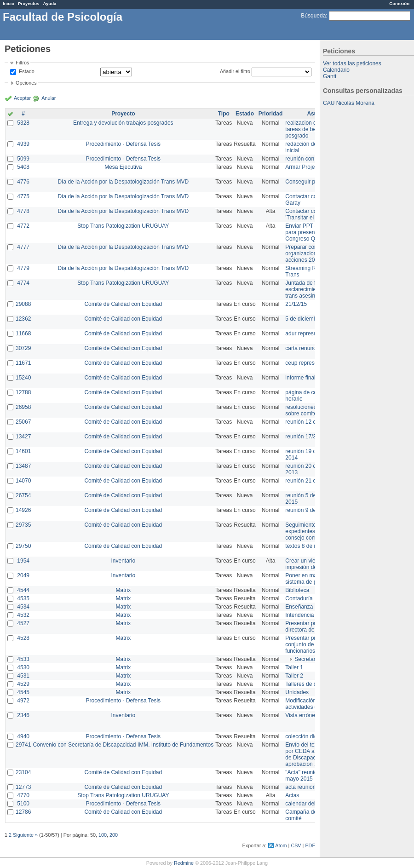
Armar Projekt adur (308, 167)
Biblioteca (297, 590)
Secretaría (307, 659)
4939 (23, 144)
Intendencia (299, 615)
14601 (23, 451)
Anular (49, 98)
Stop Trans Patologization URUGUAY (123, 226)
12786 (23, 812)
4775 (23, 196)
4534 (23, 607)
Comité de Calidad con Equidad (123, 304)
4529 (23, 684)
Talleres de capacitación (315, 684)
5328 (23, 123)
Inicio (9, 3)
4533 (23, 659)
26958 (23, 407)
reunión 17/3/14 (304, 437)
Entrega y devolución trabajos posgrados (123, 123)
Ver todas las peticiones (352, 63)
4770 (23, 795)
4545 (23, 692)
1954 (23, 561)
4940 (23, 736)
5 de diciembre (303, 319)
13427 (23, 437)
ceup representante (309, 363)
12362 (23, 319)
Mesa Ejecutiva (123, 167)
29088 (23, 304)
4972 (23, 701)
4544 (23, 590)
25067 (23, 422)
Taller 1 (294, 667)
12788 (23, 392)
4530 (23, 667)
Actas (292, 795)
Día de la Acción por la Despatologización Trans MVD (123, 182)
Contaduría (299, 598)
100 (103, 835)
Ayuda (49, 3)
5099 (23, 159)
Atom (281, 845)
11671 (23, 363)
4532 (23, 615)
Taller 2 (294, 676)
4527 (23, 623)
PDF (310, 845)
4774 (23, 283)
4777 (23, 247)
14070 (23, 481)
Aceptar (22, 98)
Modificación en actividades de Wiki (309, 704)
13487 (23, 466)
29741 (23, 745)
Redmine (184, 863)
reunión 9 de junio (307, 510)
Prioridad (271, 114)
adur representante (308, 333)
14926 (23, 510)
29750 (23, 546)
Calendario (336, 70)
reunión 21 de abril (308, 481)
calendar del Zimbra (310, 804)
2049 (23, 575)
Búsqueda (313, 16)
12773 (23, 787)
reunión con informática (314, 159)
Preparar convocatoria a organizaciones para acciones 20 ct (315, 253)
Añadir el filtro (235, 71)
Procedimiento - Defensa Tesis (124, 144)
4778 (23, 211)
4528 (23, 638)
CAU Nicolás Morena (349, 103)
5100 (23, 804)
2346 (23, 715)
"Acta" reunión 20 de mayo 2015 (310, 776)
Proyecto (123, 114)
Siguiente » (25, 835)
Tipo (224, 114)
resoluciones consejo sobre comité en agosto (314, 410)
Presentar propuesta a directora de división (313, 627)
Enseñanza (299, 607)
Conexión (399, 3)
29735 (23, 525)
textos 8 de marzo (307, 546)
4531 (23, 676)
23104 (23, 772)
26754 (23, 495)
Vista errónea (302, 715)
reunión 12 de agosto (311, 422)
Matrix (123, 590)
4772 (23, 226)
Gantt (330, 76)
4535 (23, 598)
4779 (23, 268)
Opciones (26, 83)
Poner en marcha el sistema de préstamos (312, 579)
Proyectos (29, 3)
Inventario (123, 561)
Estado (27, 71)
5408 (23, 167)
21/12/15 (296, 304)
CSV (296, 845)
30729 (23, 348)
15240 (23, 378)
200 (114, 835)
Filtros (22, 63)
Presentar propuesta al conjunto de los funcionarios (313, 644)
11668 (23, 333)
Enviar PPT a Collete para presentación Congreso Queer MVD (313, 232)
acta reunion (300, 787)
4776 (23, 182)
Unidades (297, 692)
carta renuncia (303, 348)
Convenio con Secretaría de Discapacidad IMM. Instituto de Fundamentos (123, 745)
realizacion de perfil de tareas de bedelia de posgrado (313, 129)
